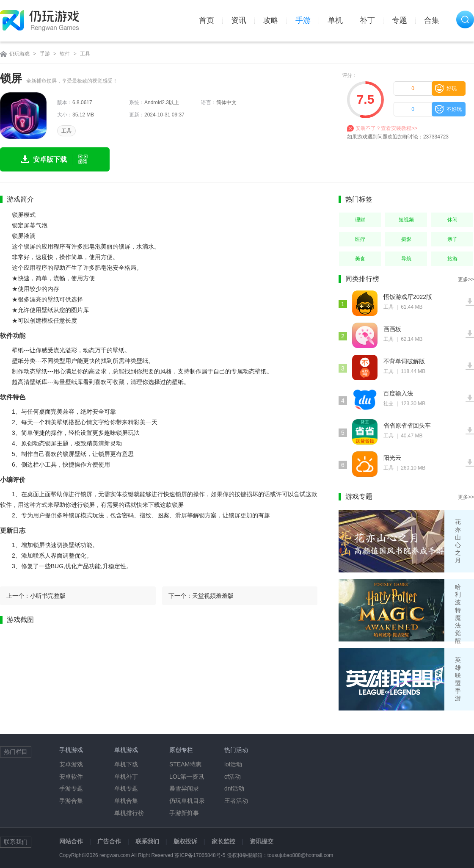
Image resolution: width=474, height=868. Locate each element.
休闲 (452, 220)
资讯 (239, 20)
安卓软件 (71, 777)
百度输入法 (398, 393)
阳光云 (392, 458)
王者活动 (236, 801)
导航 (406, 259)
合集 (432, 20)
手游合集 (71, 801)
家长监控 (223, 841)
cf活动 (233, 777)
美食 (360, 259)
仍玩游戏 (19, 54)
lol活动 (233, 764)
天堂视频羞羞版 (213, 596)
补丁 (367, 20)
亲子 (452, 239)
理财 (360, 220)
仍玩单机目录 (187, 801)
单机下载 (126, 764)
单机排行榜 (129, 813)
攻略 (271, 20)
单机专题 (126, 788)
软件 (65, 54)
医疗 (360, 239)
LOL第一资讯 (187, 777)
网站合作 (71, 841)
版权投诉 (185, 841)
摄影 (406, 239)
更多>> (466, 279)
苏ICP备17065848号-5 (200, 855)
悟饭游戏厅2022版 (408, 297)
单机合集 (126, 801)
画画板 (392, 329)
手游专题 (71, 788)
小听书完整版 (48, 596)
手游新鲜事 (184, 813)
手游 (303, 20)
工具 (85, 54)
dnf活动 (234, 788)
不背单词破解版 (404, 361)
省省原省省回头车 (407, 426)
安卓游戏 (71, 764)
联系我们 (147, 841)
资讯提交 (262, 841)
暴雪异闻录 (184, 788)
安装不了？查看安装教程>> (386, 128)
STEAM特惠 (185, 764)
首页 (207, 20)
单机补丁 (126, 777)
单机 (335, 20)
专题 (400, 20)
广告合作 (109, 841)
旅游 (452, 259)
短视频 (406, 220)
